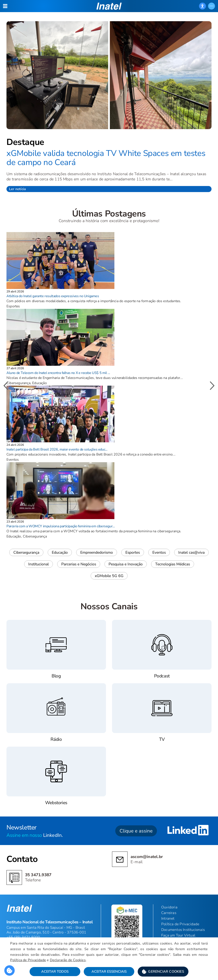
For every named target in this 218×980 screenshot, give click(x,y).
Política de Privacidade (28, 960)
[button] (163, 972)
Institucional (39, 564)
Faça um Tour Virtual (178, 935)
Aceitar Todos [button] (55, 972)
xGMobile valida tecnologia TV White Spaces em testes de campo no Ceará (106, 158)
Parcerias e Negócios (79, 564)
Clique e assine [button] (136, 831)
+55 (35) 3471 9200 (23, 937)
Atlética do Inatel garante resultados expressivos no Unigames (53, 296)
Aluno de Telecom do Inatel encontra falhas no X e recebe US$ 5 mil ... (58, 373)
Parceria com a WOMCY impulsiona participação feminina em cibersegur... (61, 526)
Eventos (159, 552)
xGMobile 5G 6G (109, 576)
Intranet (168, 918)
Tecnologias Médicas (173, 564)
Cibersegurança (26, 552)
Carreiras (169, 913)
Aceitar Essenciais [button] (109, 972)
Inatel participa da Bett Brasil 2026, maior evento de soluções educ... (57, 449)
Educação (60, 552)
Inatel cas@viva (191, 552)
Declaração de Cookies (68, 960)
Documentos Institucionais (183, 930)
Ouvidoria (169, 907)
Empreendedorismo (97, 552)
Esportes (133, 552)
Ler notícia (17, 189)
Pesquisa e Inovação (126, 564)
